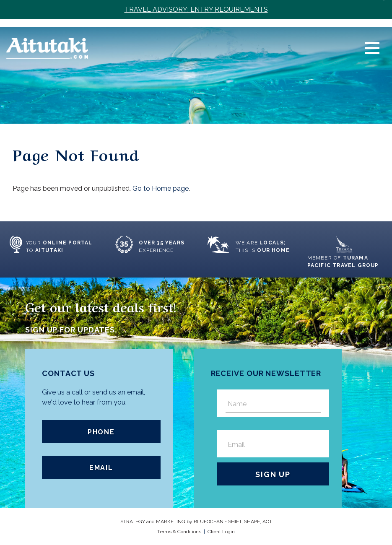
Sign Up (273, 474)
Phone (101, 432)
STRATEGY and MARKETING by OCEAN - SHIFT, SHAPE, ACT (196, 522)
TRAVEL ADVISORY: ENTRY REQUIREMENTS (196, 9)
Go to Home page (161, 188)
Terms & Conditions (179, 532)
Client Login (221, 532)
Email (101, 468)
